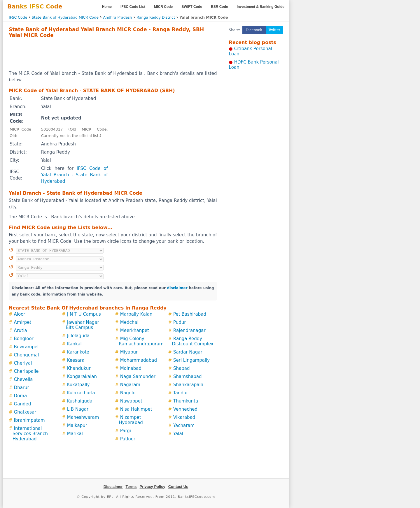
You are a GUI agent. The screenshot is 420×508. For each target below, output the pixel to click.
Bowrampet (27, 347)
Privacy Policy (153, 487)
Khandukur (79, 368)
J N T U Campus (84, 314)
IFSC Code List (133, 7)
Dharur (22, 388)
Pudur (180, 322)
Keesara (76, 360)
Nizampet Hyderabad (131, 420)
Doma (21, 396)
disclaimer (177, 288)
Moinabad (131, 368)
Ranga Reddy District (156, 17)
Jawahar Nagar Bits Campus (82, 325)
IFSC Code (18, 17)
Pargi (126, 431)
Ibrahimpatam (29, 420)
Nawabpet (131, 401)
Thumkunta (186, 401)
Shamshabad (188, 377)
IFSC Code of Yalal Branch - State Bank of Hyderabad (75, 175)
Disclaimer (113, 487)
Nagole (128, 393)
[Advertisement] (113, 54)
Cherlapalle (26, 371)
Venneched (185, 409)
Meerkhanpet (135, 331)
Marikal (75, 434)
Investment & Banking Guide (261, 7)
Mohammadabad (139, 360)
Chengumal (27, 355)
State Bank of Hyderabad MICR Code (65, 17)
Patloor (128, 439)
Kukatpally (78, 385)
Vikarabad (184, 417)
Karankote (78, 352)
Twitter (274, 30)
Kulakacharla (81, 393)
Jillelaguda (78, 336)
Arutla (21, 331)
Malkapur (77, 426)
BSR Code (219, 7)
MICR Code (163, 7)
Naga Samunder (138, 377)
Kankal (74, 344)
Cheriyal (23, 363)
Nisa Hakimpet (136, 409)
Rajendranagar (189, 331)
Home (107, 7)
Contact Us (178, 487)
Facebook (254, 30)
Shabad (181, 368)
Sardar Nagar (188, 352)
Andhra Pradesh (117, 17)
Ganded (23, 404)
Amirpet (23, 322)
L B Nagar (78, 409)
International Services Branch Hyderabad (30, 434)
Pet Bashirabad (190, 314)
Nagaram (130, 385)
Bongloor (24, 339)
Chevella (23, 379)
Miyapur (129, 352)
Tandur (181, 393)
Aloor (20, 314)
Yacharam (184, 426)
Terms (131, 487)
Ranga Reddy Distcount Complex (192, 341)
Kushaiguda (80, 401)
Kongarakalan (82, 377)
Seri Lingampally (191, 360)
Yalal (178, 434)
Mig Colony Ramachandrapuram (141, 341)
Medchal (129, 322)
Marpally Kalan (136, 314)
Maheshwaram (83, 417)
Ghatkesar (25, 412)
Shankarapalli (188, 385)
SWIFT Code (192, 7)
